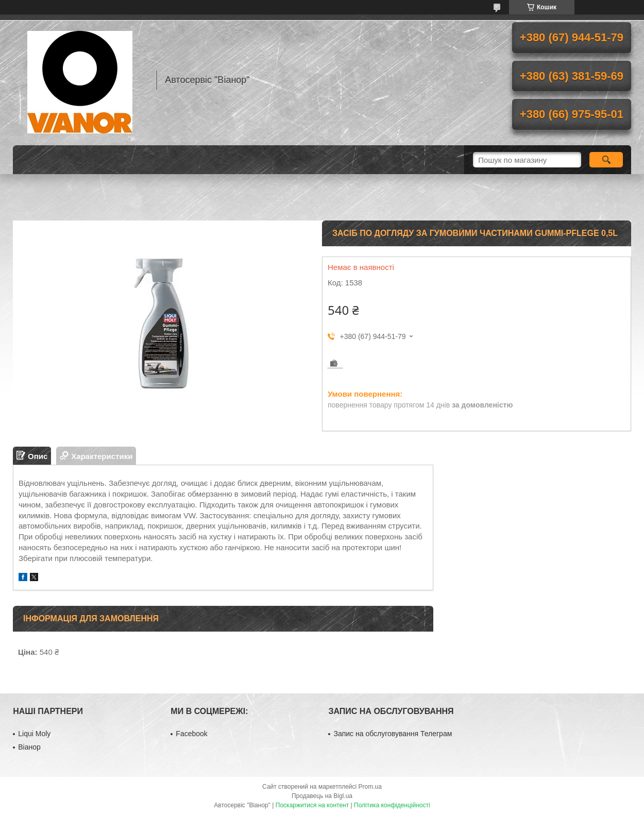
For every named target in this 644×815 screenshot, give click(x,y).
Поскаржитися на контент (312, 805)
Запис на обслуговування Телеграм (393, 734)
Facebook (191, 734)
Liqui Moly (34, 734)
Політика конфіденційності (392, 805)
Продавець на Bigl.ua (322, 796)
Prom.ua (370, 787)
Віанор (29, 747)
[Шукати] (606, 160)
